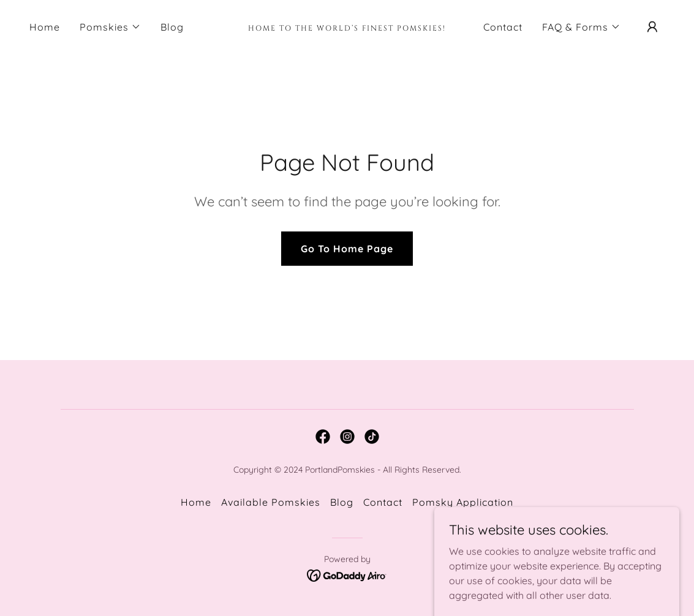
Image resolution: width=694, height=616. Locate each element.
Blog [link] (172, 27)
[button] (110, 27)
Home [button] (196, 502)
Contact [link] (503, 27)
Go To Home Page (347, 249)
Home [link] (45, 27)
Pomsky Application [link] (463, 502)
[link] (347, 27)
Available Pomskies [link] (271, 502)
